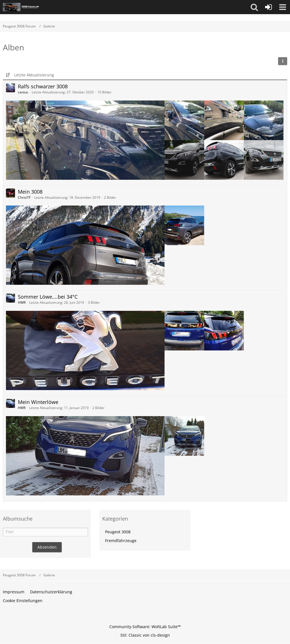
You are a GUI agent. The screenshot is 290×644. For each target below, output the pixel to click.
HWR (22, 302)
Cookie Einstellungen (23, 601)
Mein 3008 (30, 192)
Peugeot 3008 (118, 532)
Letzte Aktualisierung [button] (34, 75)
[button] (254, 7)
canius (23, 92)
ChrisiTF (24, 197)
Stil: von (145, 635)
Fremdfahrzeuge (121, 541)
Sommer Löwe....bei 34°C (48, 297)
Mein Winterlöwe (38, 402)
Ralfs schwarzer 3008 (43, 86)
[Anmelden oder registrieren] (268, 7)
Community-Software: (145, 627)
